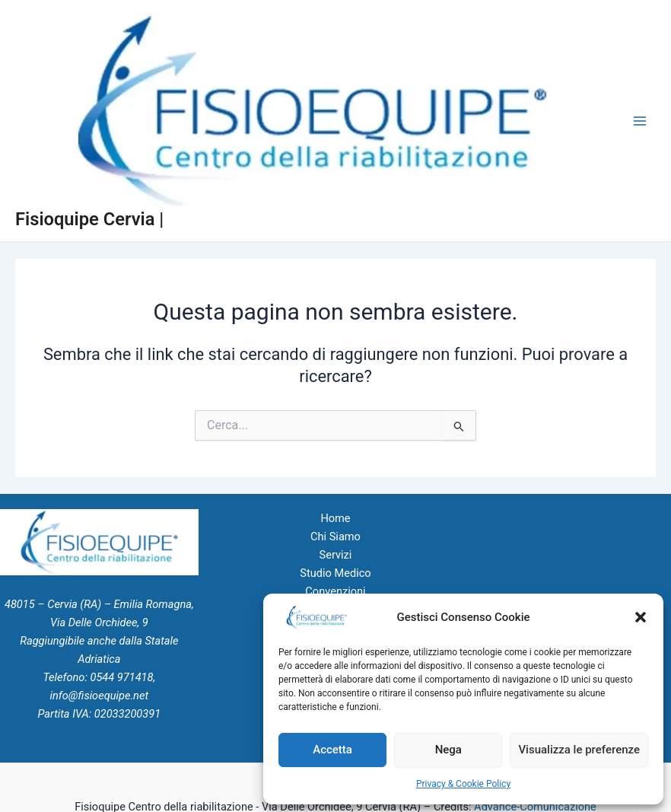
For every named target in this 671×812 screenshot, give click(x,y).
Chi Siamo (335, 537)
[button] (641, 617)
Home (335, 518)
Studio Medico (335, 573)
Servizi (336, 555)
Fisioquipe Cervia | (89, 219)
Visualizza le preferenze (579, 750)
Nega (448, 750)
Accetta (332, 750)
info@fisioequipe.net (99, 696)
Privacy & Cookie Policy (463, 784)
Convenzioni (335, 591)
